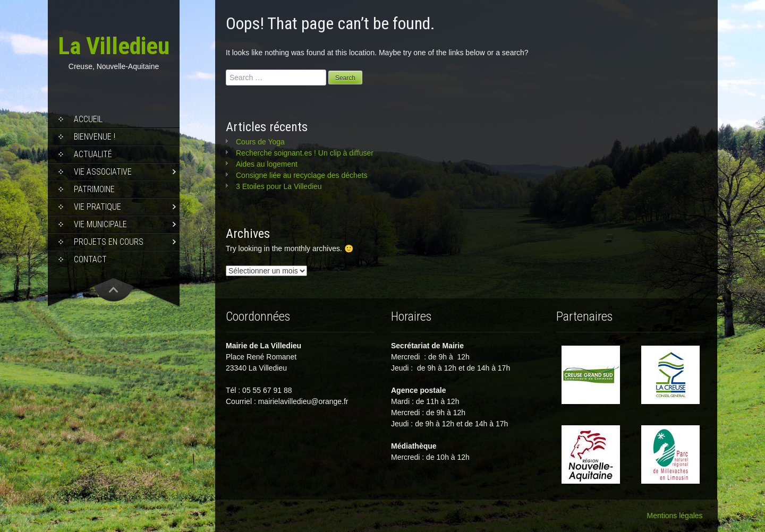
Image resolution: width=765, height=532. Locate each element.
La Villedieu (114, 46)
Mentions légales (675, 516)
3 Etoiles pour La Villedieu (279, 186)
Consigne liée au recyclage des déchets (302, 175)
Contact (90, 259)
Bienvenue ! (95, 137)
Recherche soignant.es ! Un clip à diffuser (305, 153)
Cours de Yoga (260, 142)
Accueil (88, 119)
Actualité (93, 154)
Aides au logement (267, 164)
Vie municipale (100, 224)
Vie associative (103, 172)
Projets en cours (109, 242)
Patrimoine (94, 189)
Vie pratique (97, 207)
